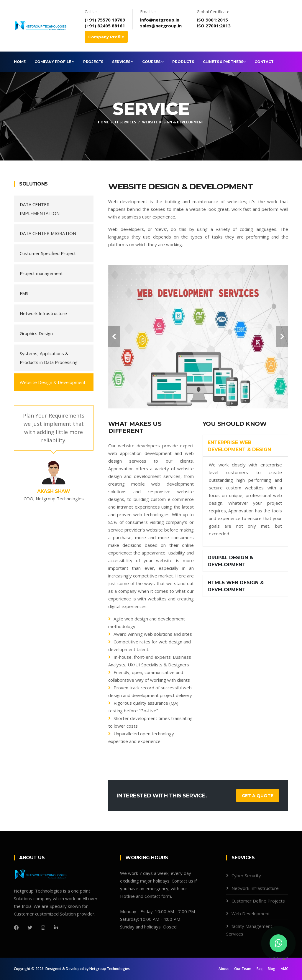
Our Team (243, 969)
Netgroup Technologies (110, 969)
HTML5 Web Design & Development (236, 586)
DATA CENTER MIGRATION (48, 233)
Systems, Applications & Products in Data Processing (49, 358)
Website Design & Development (53, 382)
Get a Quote (258, 796)
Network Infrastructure (43, 313)
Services (123, 62)
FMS (24, 293)
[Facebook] (16, 928)
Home (20, 62)
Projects (93, 62)
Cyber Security (246, 875)
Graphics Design (36, 333)
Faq (260, 969)
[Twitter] (30, 928)
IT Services (125, 122)
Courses (153, 62)
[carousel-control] (114, 337)
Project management (41, 273)
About (224, 969)
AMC (284, 969)
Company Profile (106, 37)
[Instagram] (43, 928)
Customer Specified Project (48, 253)
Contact (264, 62)
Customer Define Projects (258, 901)
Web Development (251, 913)
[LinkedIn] (56, 928)
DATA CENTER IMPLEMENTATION (40, 209)
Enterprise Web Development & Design (239, 446)
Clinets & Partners (224, 62)
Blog (272, 969)
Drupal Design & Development (230, 561)
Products (183, 62)
